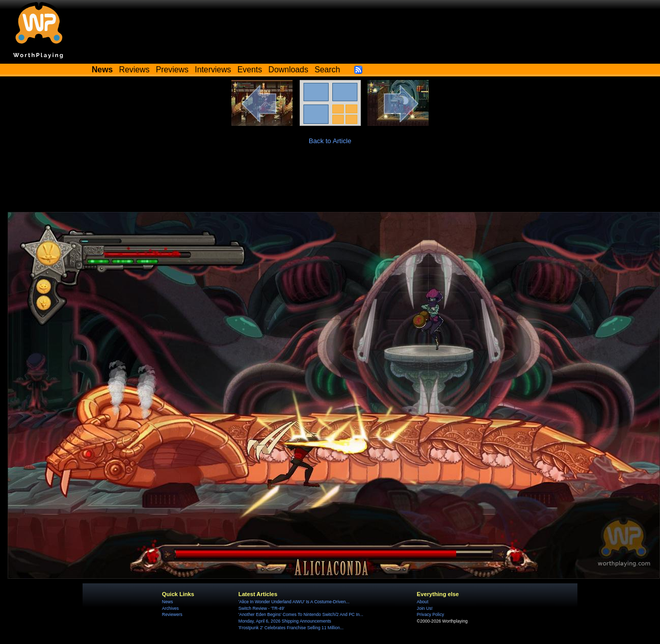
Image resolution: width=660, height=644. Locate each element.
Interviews (213, 70)
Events (250, 70)
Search (327, 70)
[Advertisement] (330, 184)
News (167, 602)
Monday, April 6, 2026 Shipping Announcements (285, 621)
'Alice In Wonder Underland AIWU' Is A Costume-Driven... (294, 602)
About (423, 602)
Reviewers (172, 614)
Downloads (288, 70)
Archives (170, 608)
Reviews (135, 70)
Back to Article (330, 141)
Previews (172, 70)
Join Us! (425, 608)
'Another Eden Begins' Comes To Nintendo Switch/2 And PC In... (301, 614)
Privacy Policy (430, 614)
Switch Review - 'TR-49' (262, 608)
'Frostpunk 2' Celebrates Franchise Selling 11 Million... (291, 628)
